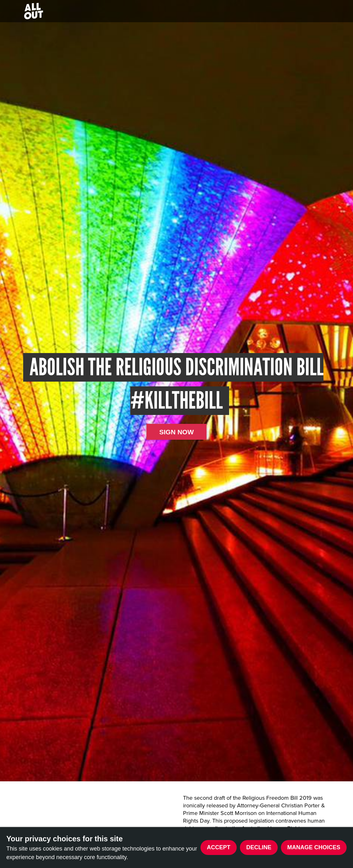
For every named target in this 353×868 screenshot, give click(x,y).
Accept (219, 847)
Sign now (176, 432)
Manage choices (314, 847)
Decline (259, 847)
